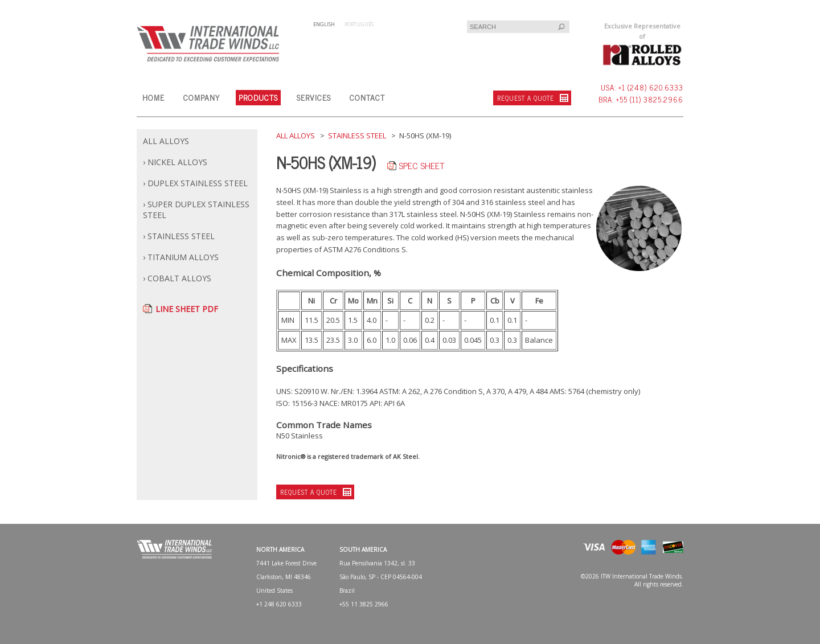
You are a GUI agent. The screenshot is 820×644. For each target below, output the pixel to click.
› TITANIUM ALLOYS (181, 257)
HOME (153, 97)
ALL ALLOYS (166, 141)
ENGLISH (324, 24)
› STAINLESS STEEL (179, 236)
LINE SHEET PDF (187, 309)
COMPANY (202, 97)
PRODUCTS (258, 97)
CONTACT (367, 97)
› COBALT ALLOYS (177, 278)
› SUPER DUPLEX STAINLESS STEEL (196, 210)
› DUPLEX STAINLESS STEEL (195, 183)
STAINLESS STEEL (357, 136)
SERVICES (314, 97)
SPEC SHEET (421, 165)
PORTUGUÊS (359, 24)
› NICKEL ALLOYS (175, 162)
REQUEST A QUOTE (526, 98)
